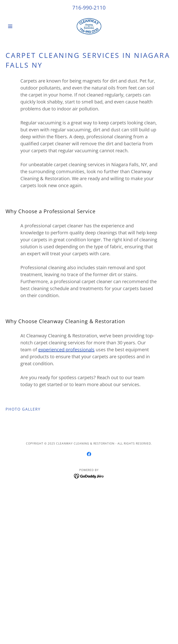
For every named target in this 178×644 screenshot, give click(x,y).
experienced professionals (66, 350)
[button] (18, 26)
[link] (89, 26)
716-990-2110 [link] (89, 7)
